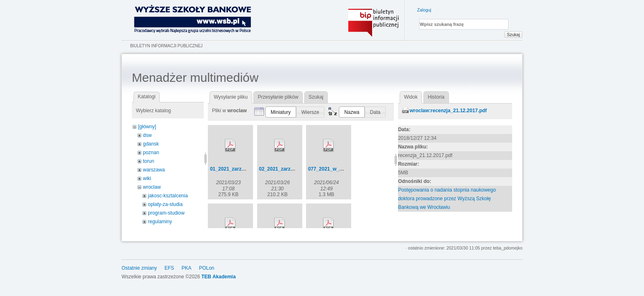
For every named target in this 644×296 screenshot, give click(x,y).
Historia (436, 97)
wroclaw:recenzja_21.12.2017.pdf (448, 111)
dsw (147, 135)
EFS (169, 268)
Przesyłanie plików (278, 97)
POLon (206, 268)
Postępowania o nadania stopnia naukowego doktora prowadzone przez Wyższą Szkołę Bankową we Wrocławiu (447, 199)
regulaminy (160, 222)
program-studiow (166, 213)
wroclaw (152, 187)
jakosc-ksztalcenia (168, 196)
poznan (151, 153)
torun (148, 161)
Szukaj (513, 35)
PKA (186, 268)
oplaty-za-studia (165, 204)
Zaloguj (424, 10)
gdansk (151, 144)
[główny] (147, 127)
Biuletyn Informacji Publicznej (167, 46)
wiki (147, 178)
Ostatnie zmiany (139, 268)
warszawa (154, 170)
